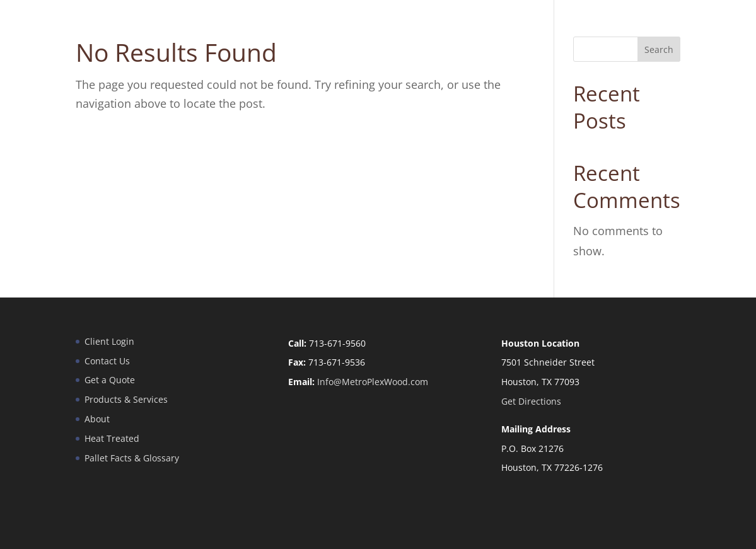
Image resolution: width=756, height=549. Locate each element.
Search (659, 49)
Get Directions (531, 401)
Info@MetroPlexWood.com (373, 382)
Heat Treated (112, 438)
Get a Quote (110, 380)
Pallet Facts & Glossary (132, 458)
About (97, 419)
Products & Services (126, 399)
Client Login (109, 341)
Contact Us (107, 361)
